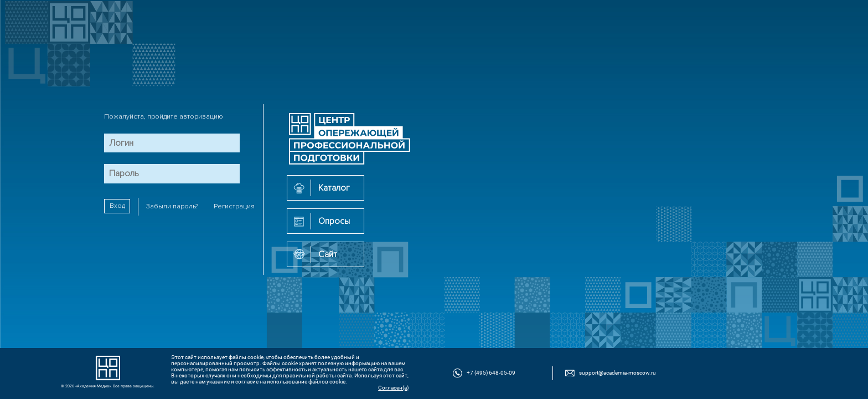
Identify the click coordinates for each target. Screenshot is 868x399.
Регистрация (234, 206)
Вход (117, 206)
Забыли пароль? (172, 206)
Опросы (334, 221)
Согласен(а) (393, 388)
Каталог (334, 188)
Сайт (328, 254)
